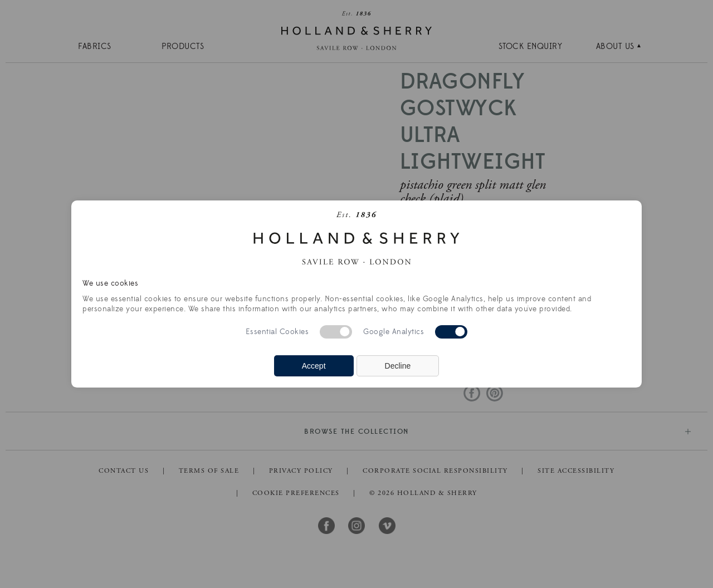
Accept (314, 366)
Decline (398, 366)
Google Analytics (394, 332)
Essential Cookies (277, 332)
